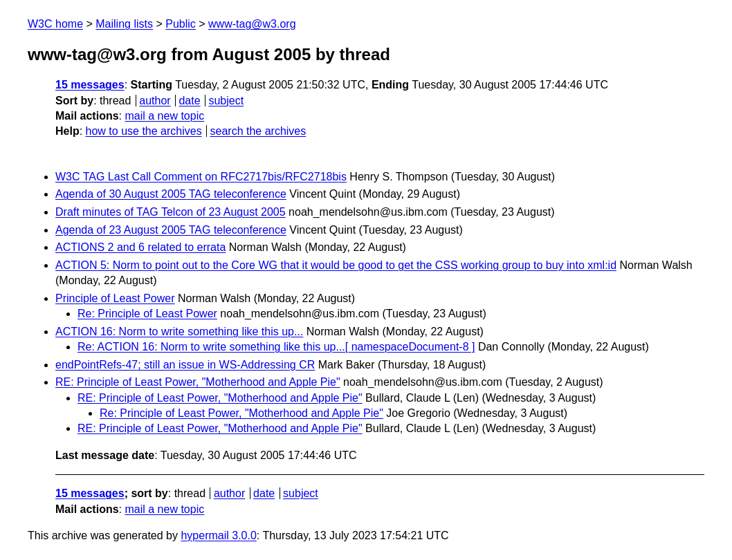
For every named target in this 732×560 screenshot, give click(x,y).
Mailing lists (124, 24)
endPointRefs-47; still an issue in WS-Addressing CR (185, 365)
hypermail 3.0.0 (218, 535)
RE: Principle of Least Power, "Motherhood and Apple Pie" (198, 382)
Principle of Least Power (115, 298)
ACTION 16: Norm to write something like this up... (179, 332)
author (155, 101)
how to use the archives (144, 131)
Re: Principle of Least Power (147, 314)
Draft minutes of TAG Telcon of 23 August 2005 (171, 212)
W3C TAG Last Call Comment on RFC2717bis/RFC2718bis (201, 177)
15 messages (90, 85)
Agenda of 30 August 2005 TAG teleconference (171, 194)
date (189, 101)
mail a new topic (164, 116)
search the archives (258, 131)
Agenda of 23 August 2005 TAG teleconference (171, 230)
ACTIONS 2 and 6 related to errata (140, 247)
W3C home (55, 24)
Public (181, 24)
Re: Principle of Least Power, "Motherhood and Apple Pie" (241, 413)
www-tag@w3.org (252, 24)
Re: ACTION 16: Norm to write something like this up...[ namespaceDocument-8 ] (276, 347)
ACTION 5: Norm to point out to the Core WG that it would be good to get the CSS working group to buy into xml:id (336, 265)
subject (226, 101)
